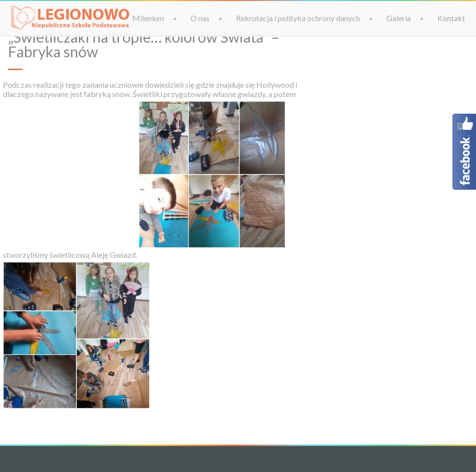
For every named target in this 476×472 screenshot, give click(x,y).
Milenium (148, 18)
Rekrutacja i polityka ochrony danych (298, 18)
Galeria (399, 18)
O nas (200, 18)
